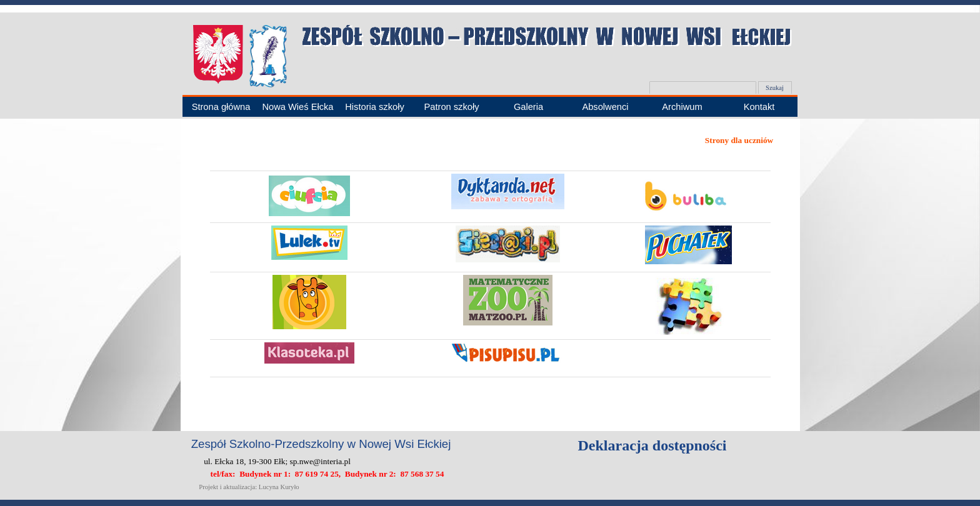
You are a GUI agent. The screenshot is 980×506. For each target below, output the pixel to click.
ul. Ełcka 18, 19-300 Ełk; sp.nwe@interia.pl (277, 461)
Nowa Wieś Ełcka (297, 107)
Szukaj (775, 88)
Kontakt (759, 107)
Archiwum (682, 107)
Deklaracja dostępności (652, 445)
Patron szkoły (452, 107)
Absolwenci (605, 107)
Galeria (528, 107)
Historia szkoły (374, 107)
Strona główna (221, 107)
